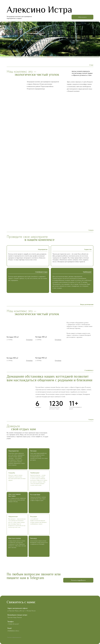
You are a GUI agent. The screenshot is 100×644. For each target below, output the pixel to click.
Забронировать (82, 17)
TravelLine (50, 57)
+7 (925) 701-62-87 (13, 624)
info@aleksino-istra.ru (13, 631)
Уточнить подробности (78, 580)
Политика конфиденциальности (14, 637)
